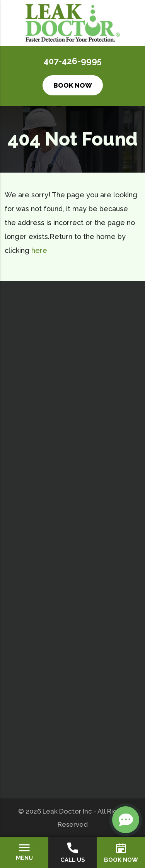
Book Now (73, 85)
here (39, 250)
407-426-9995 (73, 61)
